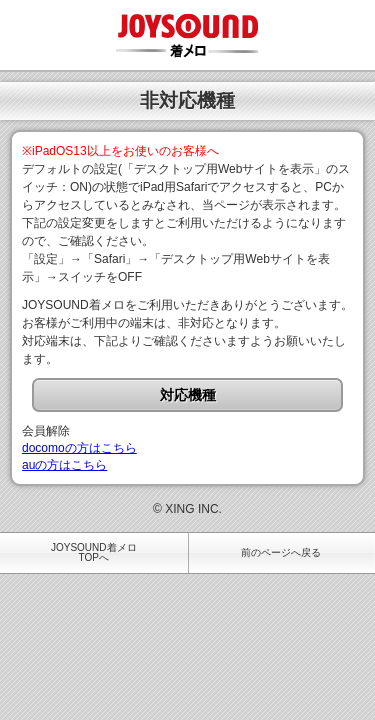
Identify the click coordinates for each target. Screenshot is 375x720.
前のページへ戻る (281, 552)
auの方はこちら (64, 465)
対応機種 (188, 395)
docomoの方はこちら (79, 448)
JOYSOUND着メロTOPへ (94, 552)
